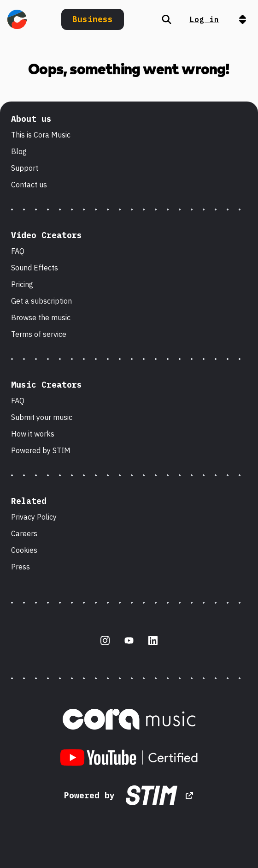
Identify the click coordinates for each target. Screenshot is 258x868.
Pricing (22, 284)
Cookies (24, 550)
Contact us (29, 185)
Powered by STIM (41, 450)
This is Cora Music (41, 135)
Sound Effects (35, 268)
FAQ (18, 251)
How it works (33, 434)
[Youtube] (129, 641)
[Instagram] (105, 641)
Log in (204, 19)
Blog (19, 151)
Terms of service (39, 334)
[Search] (166, 19)
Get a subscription (41, 301)
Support (25, 168)
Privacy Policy (34, 517)
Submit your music (42, 417)
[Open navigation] (242, 19)
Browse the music (41, 317)
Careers (24, 533)
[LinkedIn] (153, 641)
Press (21, 567)
